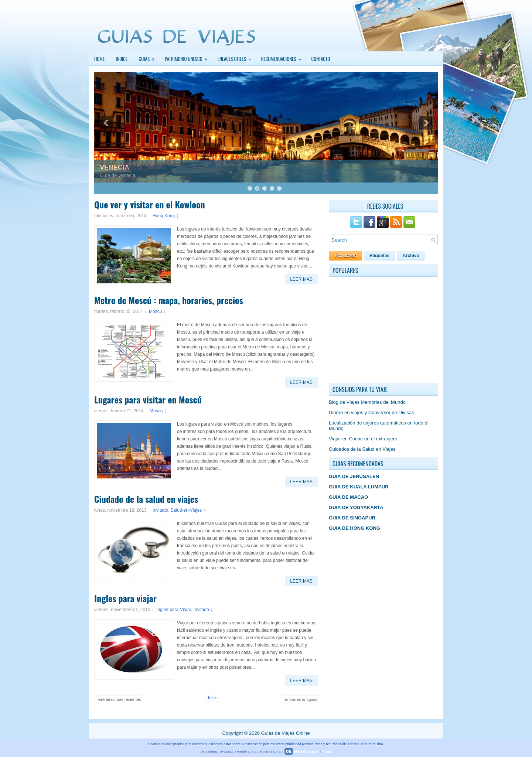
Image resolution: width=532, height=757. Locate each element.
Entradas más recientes (120, 699)
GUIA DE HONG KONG (354, 528)
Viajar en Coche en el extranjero (363, 439)
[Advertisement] (384, 330)
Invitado (160, 510)
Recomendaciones (284, 57)
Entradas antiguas (301, 699)
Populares (345, 256)
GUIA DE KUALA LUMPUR (359, 487)
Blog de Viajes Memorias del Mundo (367, 402)
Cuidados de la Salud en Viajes (362, 449)
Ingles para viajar (125, 598)
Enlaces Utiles (237, 57)
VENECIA (115, 167)
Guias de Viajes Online (285, 733)
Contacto (321, 59)
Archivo (411, 256)
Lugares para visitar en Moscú (148, 399)
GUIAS (149, 57)
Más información (307, 751)
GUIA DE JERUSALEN (354, 476)
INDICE (122, 59)
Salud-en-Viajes (186, 510)
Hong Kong (164, 216)
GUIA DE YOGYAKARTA (356, 507)
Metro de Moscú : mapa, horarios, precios (169, 300)
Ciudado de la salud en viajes (146, 499)
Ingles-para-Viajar (174, 610)
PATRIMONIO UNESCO (188, 57)
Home (99, 59)
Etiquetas (379, 256)
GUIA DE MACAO (348, 497)
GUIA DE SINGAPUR (352, 518)
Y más (326, 751)
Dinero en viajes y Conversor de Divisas (371, 412)
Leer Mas (301, 279)
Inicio (213, 698)
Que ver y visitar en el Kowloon (150, 204)
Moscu (155, 311)
